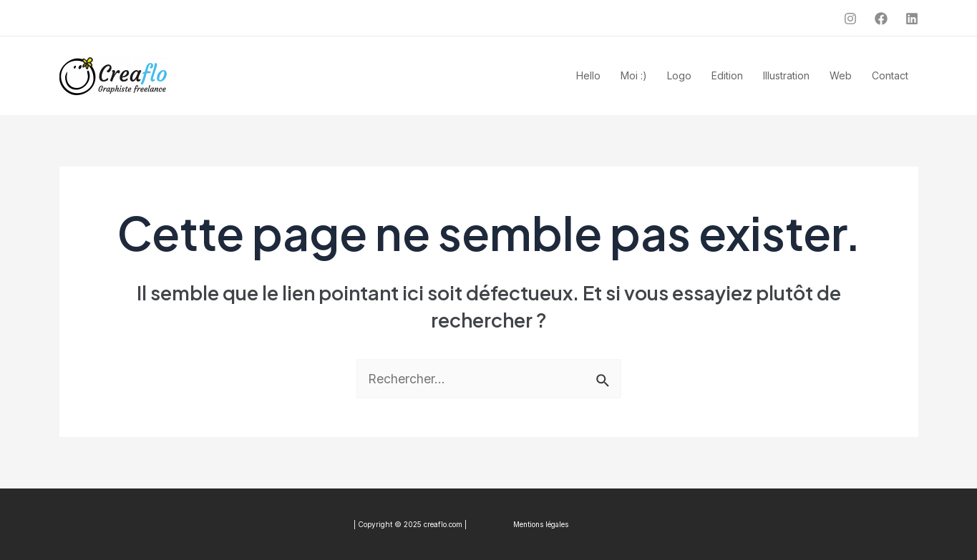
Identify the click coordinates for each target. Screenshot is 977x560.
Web (841, 75)
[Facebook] (881, 19)
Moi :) (634, 75)
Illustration (786, 75)
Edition (727, 75)
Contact (890, 75)
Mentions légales (540, 524)
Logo (679, 75)
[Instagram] (850, 19)
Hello (588, 75)
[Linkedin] (912, 19)
